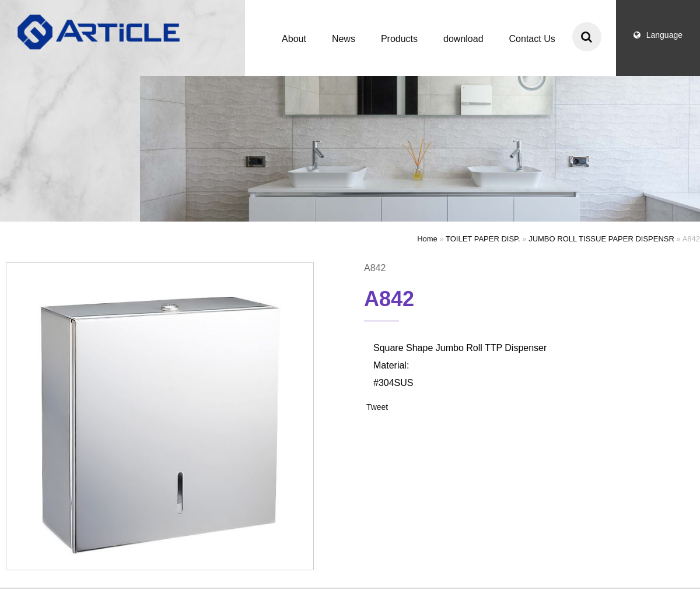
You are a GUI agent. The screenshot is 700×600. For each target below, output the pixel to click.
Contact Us (532, 39)
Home (427, 239)
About (294, 39)
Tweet (377, 407)
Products (399, 39)
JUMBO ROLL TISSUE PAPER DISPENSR (601, 239)
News (344, 39)
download (463, 39)
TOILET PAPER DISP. (483, 239)
